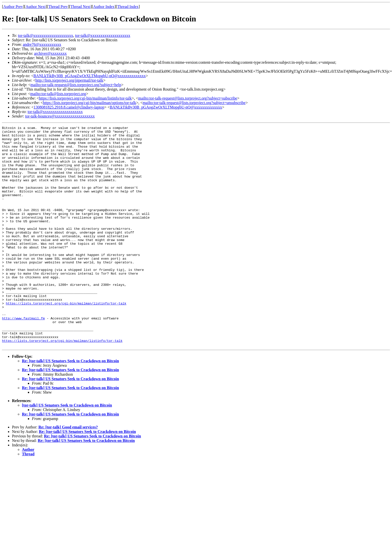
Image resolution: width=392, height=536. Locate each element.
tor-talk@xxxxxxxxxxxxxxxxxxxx (46, 35)
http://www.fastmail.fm (23, 357)
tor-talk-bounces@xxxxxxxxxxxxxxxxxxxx (60, 116)
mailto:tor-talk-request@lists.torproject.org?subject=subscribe (188, 98)
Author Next (36, 7)
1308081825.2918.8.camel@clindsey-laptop (69, 107)
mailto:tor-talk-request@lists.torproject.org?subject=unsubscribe (194, 103)
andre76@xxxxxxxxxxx (42, 44)
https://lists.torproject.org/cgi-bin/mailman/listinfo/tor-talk (85, 98)
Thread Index (128, 7)
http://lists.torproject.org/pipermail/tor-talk (69, 80)
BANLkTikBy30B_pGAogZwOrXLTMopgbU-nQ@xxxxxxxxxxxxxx (90, 76)
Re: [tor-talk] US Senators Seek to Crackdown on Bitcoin (70, 405)
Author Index (104, 7)
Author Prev (13, 7)
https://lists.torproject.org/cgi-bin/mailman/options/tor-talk (89, 103)
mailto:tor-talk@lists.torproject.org (58, 94)
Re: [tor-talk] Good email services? (68, 471)
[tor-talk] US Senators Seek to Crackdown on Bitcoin (67, 449)
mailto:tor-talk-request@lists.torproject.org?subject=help (76, 85)
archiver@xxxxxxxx (50, 53)
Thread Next (80, 7)
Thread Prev (58, 7)
